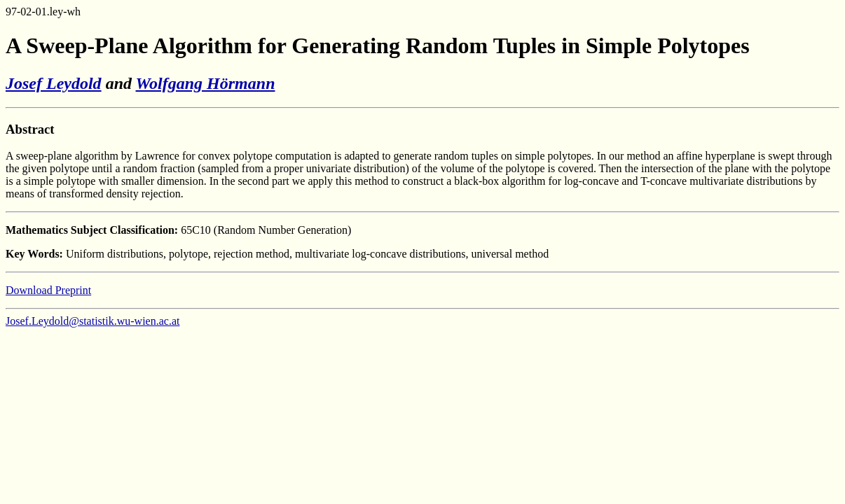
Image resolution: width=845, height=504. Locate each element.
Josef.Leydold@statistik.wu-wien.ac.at (92, 321)
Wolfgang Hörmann (206, 83)
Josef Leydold (54, 83)
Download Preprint (48, 290)
